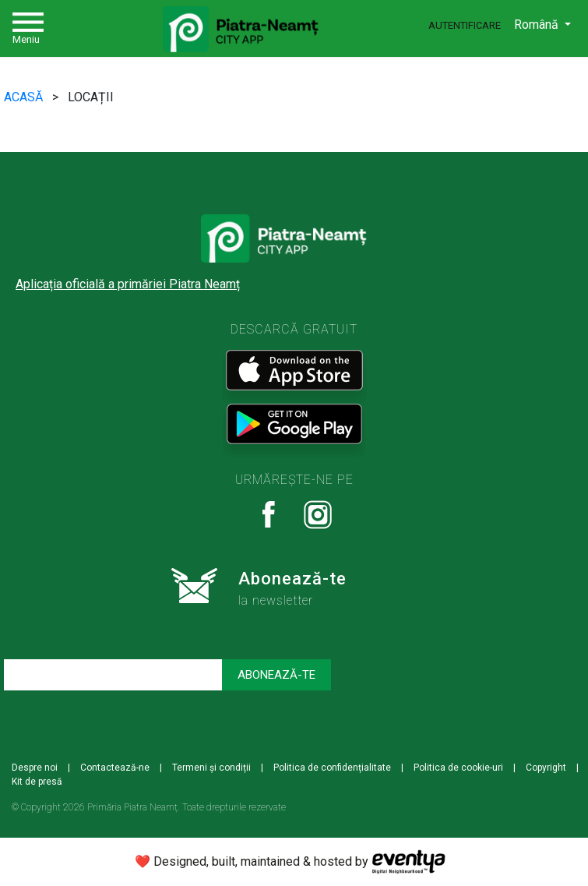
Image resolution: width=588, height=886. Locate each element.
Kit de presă (37, 782)
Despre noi (35, 768)
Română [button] (538, 25)
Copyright (546, 768)
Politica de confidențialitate (332, 768)
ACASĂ (25, 97)
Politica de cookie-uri (458, 768)
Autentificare (465, 25)
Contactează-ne (115, 768)
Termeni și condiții (211, 768)
